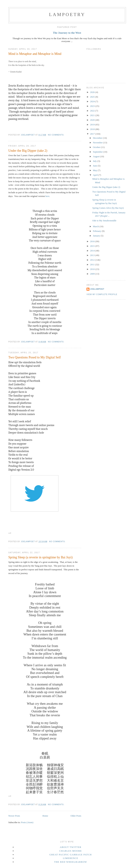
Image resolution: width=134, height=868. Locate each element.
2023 (93, 106)
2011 (93, 264)
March (96, 226)
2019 (93, 125)
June (95, 166)
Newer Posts (14, 816)
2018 (93, 129)
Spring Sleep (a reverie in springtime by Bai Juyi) (41, 557)
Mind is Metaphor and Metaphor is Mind (35, 54)
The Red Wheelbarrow (71, 862)
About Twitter (71, 847)
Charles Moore (71, 851)
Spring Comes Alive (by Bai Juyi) (108, 208)
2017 (93, 134)
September (98, 152)
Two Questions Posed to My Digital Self (35, 357)
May (95, 170)
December (98, 138)
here (47, 196)
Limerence (71, 858)
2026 (93, 92)
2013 (93, 255)
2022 (93, 111)
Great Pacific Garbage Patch (71, 855)
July (95, 161)
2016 (93, 241)
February (97, 231)
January (97, 236)
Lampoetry (67, 15)
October (97, 147)
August (97, 156)
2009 (93, 274)
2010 (93, 269)
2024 (93, 101)
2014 (93, 251)
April (96, 175)
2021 (93, 115)
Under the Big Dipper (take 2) (28, 151)
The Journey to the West (67, 33)
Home (45, 816)
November (98, 143)
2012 (93, 260)
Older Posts (76, 816)
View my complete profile (102, 294)
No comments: (57, 135)
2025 (93, 97)
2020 (93, 120)
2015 (93, 246)
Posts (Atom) (27, 822)
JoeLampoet (97, 289)
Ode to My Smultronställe (104, 221)
